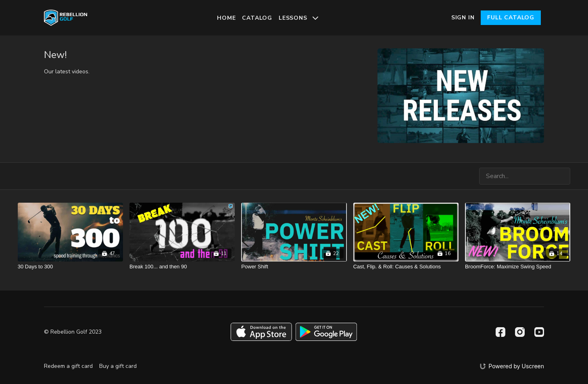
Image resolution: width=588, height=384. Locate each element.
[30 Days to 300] (70, 267)
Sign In (463, 18)
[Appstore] (261, 332)
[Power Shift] (294, 267)
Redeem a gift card (68, 366)
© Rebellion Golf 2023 (73, 332)
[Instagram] (520, 332)
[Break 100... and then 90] (182, 267)
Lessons (298, 18)
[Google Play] (326, 332)
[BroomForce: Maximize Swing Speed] (518, 267)
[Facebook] (500, 332)
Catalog (257, 18)
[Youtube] (539, 332)
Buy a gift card (118, 366)
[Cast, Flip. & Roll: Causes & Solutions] (406, 267)
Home (226, 18)
